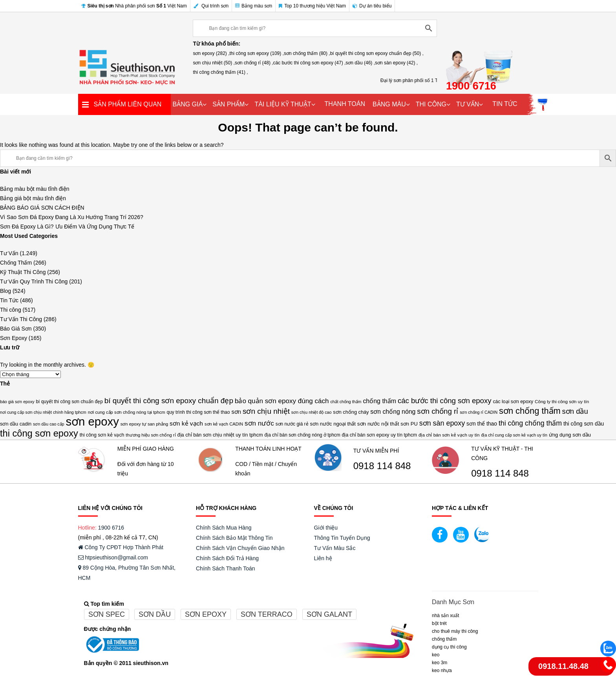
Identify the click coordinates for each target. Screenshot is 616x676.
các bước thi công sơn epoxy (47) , (310, 63)
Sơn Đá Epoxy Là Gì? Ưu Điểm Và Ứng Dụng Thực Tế (67, 227)
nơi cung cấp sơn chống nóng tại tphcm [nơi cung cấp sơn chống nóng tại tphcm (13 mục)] (127, 412)
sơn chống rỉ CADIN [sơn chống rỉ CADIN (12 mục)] (479, 412)
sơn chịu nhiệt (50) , (214, 63)
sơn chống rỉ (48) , (254, 63)
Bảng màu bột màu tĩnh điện (35, 189)
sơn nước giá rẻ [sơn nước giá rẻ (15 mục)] (292, 424)
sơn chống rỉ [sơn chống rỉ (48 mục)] (438, 411)
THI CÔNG (431, 104)
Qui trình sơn (211, 6)
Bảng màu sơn (254, 6)
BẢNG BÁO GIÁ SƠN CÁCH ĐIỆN (42, 208)
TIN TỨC (505, 104)
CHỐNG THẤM (444, 639)
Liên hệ (323, 558)
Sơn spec (107, 614)
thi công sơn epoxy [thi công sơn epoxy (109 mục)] (39, 433)
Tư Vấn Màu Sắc (335, 548)
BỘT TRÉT (439, 623)
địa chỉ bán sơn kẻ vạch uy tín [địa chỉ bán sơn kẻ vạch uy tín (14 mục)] (449, 435)
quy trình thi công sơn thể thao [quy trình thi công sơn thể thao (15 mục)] (198, 412)
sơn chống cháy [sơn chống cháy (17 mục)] (351, 412)
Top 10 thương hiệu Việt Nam (312, 6)
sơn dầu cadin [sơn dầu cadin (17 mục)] (16, 424)
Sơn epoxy (206, 614)
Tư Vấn (9, 253)
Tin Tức (9, 300)
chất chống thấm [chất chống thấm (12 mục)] (346, 402)
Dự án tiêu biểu (372, 6)
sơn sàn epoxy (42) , (396, 63)
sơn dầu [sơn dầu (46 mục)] (575, 411)
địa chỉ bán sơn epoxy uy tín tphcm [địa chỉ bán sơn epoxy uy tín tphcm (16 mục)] (380, 435)
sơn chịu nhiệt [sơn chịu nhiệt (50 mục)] (266, 411)
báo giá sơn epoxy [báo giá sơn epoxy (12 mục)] (17, 402)
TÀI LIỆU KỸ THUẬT (283, 104)
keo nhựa (442, 671)
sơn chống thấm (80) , (307, 53)
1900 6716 (111, 528)
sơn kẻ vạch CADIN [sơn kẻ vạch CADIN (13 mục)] (224, 424)
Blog (5, 291)
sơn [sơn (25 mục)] (236, 412)
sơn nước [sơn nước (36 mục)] (259, 423)
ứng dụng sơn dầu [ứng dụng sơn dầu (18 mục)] (570, 435)
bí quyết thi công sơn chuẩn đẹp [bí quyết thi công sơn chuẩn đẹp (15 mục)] (69, 402)
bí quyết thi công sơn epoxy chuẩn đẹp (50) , (377, 53)
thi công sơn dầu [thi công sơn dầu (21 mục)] (584, 424)
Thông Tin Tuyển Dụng (342, 538)
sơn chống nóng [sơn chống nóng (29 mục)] (393, 412)
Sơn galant (329, 614)
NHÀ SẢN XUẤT (445, 616)
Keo (436, 655)
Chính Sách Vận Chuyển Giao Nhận (240, 548)
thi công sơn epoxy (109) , (257, 53)
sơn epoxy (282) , (211, 53)
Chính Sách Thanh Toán (226, 568)
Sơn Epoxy (14, 338)
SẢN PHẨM (228, 104)
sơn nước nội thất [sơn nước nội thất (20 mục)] (378, 424)
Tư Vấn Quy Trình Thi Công (34, 281)
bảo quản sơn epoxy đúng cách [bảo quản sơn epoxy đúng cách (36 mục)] (282, 401)
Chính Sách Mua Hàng (224, 528)
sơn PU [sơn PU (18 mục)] (409, 424)
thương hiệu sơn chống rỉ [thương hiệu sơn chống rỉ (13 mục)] (151, 435)
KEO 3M (440, 663)
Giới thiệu (326, 528)
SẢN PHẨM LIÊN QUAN (128, 104)
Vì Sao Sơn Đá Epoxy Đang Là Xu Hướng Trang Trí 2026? (72, 217)
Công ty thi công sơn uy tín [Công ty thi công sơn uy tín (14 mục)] (562, 401)
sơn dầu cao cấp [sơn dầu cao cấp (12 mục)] (48, 424)
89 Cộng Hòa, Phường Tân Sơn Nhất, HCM (127, 573)
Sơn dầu (155, 614)
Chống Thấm (16, 263)
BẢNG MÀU (389, 104)
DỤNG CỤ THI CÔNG (449, 647)
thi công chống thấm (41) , (220, 72)
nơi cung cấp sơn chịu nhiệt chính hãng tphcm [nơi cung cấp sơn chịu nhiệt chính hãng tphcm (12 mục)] (43, 412)
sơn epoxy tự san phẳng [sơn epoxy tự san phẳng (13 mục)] (144, 424)
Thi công (11, 310)
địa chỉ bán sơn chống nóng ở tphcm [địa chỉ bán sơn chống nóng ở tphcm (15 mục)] (303, 435)
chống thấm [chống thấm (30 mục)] (379, 401)
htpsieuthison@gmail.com (113, 557)
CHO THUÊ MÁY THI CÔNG (455, 631)
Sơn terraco (267, 614)
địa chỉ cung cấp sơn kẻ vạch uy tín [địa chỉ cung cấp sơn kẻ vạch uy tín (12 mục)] (514, 435)
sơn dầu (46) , (360, 63)
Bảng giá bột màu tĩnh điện (33, 198)
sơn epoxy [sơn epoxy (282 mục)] (92, 422)
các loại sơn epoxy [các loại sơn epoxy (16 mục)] (513, 402)
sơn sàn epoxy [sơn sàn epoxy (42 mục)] (442, 423)
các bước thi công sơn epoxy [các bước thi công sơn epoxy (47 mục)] (445, 401)
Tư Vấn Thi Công (21, 319)
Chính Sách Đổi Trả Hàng (227, 558)
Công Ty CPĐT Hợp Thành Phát (121, 547)
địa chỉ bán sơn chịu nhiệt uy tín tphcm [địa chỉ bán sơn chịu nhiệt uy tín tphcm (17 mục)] (220, 435)
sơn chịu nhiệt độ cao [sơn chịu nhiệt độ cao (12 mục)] (312, 412)
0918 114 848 (382, 466)
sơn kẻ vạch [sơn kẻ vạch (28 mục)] (186, 423)
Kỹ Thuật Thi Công (23, 272)
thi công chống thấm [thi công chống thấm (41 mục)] (530, 423)
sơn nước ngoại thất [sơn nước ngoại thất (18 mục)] (333, 424)
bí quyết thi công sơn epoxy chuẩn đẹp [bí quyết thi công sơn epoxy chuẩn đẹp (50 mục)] (169, 401)
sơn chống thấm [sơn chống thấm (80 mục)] (530, 411)
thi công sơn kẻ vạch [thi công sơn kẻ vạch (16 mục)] (102, 435)
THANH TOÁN (345, 104)
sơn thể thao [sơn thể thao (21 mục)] (482, 424)
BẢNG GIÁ (188, 104)
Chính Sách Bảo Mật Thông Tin (234, 538)
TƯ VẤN (468, 104)
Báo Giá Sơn (16, 329)
